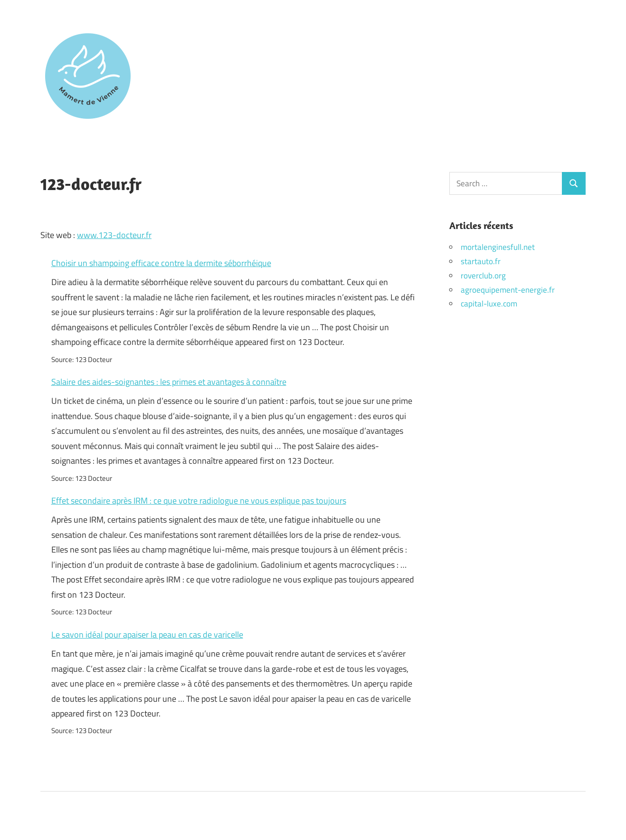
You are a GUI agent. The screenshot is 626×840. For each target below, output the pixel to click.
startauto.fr (481, 261)
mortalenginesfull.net (498, 247)
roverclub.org (483, 276)
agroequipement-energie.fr (508, 290)
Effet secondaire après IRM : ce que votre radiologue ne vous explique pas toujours (199, 501)
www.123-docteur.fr (114, 235)
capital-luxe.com (489, 304)
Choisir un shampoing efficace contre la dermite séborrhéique (161, 263)
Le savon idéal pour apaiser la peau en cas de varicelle (147, 635)
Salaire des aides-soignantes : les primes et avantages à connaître (169, 382)
